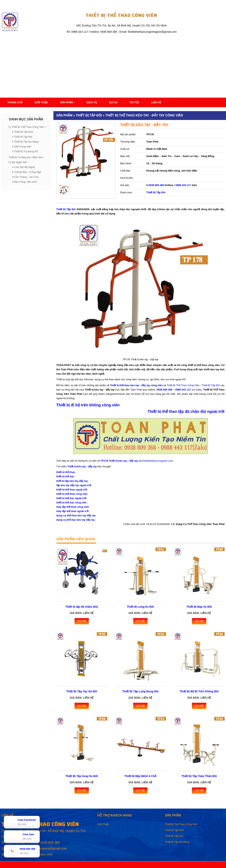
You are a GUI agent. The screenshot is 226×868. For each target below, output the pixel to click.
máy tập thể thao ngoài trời (73, 511)
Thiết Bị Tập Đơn (24, 132)
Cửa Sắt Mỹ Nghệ (24, 167)
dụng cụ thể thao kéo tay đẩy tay (76, 515)
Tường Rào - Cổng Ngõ (28, 172)
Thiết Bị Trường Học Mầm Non (26, 157)
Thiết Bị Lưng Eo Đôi (140, 607)
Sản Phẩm (67, 102)
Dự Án (113, 102)
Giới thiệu (41, 102)
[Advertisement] (113, 64)
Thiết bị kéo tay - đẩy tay (82, 466)
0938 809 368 (156, 185)
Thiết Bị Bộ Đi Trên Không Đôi (199, 691)
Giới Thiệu (103, 824)
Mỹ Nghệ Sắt (19, 162)
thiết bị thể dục (65, 476)
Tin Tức (134, 102)
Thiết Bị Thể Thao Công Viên (28, 127)
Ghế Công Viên (23, 147)
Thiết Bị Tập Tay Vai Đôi (82, 691)
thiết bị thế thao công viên (72, 494)
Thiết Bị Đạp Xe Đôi (199, 607)
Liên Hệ (156, 102)
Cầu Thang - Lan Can (26, 177)
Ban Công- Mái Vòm (26, 182)
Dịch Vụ (92, 102)
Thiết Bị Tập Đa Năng (26, 142)
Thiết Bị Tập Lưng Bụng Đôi (140, 691)
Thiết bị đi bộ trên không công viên (88, 405)
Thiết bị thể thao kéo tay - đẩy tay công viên (136, 385)
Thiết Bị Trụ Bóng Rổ (26, 151)
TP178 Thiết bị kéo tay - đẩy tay (119, 461)
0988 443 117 (183, 185)
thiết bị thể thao (66, 472)
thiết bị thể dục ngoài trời (71, 498)
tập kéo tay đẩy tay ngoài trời (74, 485)
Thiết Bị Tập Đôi (23, 137)
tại (165, 385)
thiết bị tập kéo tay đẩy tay (72, 481)
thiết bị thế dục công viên (72, 503)
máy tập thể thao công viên (73, 507)
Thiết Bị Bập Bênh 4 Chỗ (140, 776)
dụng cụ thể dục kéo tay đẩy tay (76, 520)
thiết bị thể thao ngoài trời (72, 490)
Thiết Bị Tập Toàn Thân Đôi (199, 776)
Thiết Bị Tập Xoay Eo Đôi (82, 776)
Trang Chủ (15, 102)
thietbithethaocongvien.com (158, 461)
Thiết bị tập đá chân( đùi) (82, 607)
